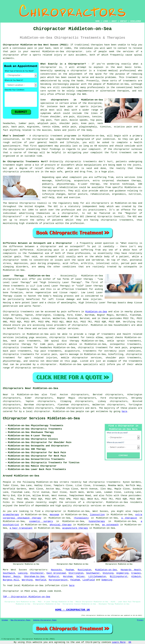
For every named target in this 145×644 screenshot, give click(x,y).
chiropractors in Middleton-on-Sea (77, 100)
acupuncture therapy (75, 528)
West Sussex (19, 570)
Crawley (136, 573)
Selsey (80, 577)
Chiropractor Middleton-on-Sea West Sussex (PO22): (36, 45)
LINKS (105, 21)
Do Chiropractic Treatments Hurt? (25, 162)
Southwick (9, 573)
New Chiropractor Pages (20, 620)
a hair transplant (21, 528)
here (124, 411)
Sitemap (5, 620)
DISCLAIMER (136, 21)
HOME (98, 21)
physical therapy (61, 525)
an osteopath (110, 525)
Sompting (107, 580)
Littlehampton (97, 577)
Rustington (84, 570)
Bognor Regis (12, 577)
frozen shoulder (51, 117)
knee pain (88, 123)
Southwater (93, 573)
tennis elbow (51, 127)
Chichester (37, 573)
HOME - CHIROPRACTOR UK (72, 610)
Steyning (108, 573)
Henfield (41, 580)
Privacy (140, 620)
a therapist (129, 518)
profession (77, 223)
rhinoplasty (81, 518)
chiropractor (17, 149)
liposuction (97, 515)
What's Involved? (14, 136)
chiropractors (75, 408)
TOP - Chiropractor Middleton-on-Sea (26, 597)
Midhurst (54, 577)
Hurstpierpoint (58, 580)
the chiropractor (37, 139)
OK (130, 642)
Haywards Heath (131, 570)
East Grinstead (56, 573)
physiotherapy (12, 361)
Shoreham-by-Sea (34, 577)
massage (54, 515)
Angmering (122, 573)
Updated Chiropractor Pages (45, 620)
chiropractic (41, 136)
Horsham (68, 577)
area (34, 591)
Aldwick (136, 577)
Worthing (27, 580)
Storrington (76, 573)
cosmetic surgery (41, 521)
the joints (134, 165)
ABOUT (114, 21)
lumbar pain (26, 123)
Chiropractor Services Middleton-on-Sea (41, 418)
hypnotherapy (97, 521)
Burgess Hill (11, 580)
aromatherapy (11, 515)
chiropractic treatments (81, 162)
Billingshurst (119, 577)
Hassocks (56, 570)
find (53, 395)
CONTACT (124, 21)
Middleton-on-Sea (96, 312)
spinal (138, 55)
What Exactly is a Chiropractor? (63, 64)
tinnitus (105, 127)
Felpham (75, 580)
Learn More (119, 642)
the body (87, 130)
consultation (11, 139)
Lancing (23, 573)
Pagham (70, 570)
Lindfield (89, 580)
